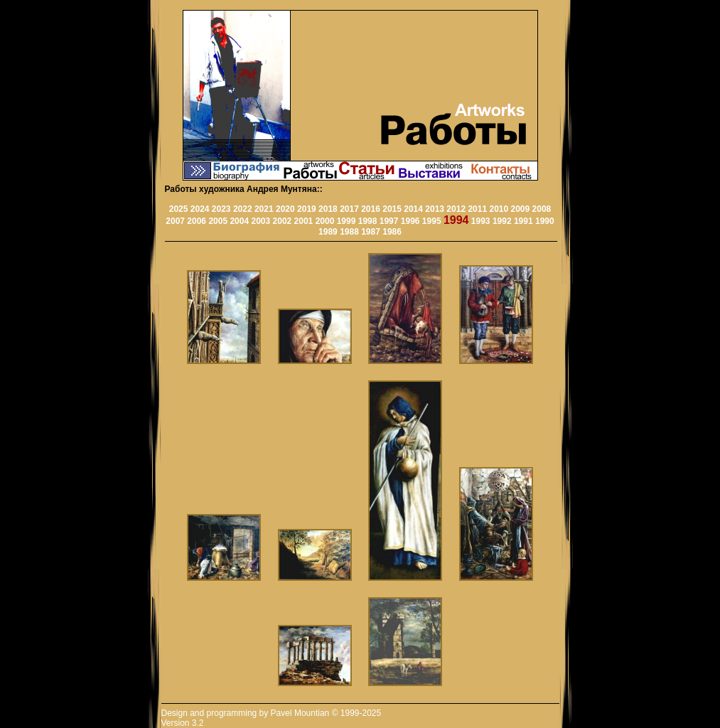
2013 (435, 209)
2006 (197, 221)
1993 (481, 221)
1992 (502, 221)
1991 (523, 221)
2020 (285, 209)
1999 (346, 221)
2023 (221, 209)
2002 (283, 221)
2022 (243, 209)
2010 (499, 209)
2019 (307, 209)
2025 (179, 209)
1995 (432, 221)
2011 (477, 209)
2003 (260, 221)
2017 (349, 209)
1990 (545, 221)
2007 (175, 221)
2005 (218, 221)
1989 (328, 232)
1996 (410, 221)
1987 (371, 232)
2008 (542, 209)
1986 (392, 232)
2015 (392, 209)
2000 (325, 221)
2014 (413, 209)
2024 (200, 209)
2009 (521, 209)
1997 (389, 221)
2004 (239, 221)
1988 (349, 232)
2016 (371, 209)
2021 (264, 209)
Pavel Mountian (300, 713)
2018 (328, 209)
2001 (304, 221)
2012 (456, 209)
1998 (368, 221)
